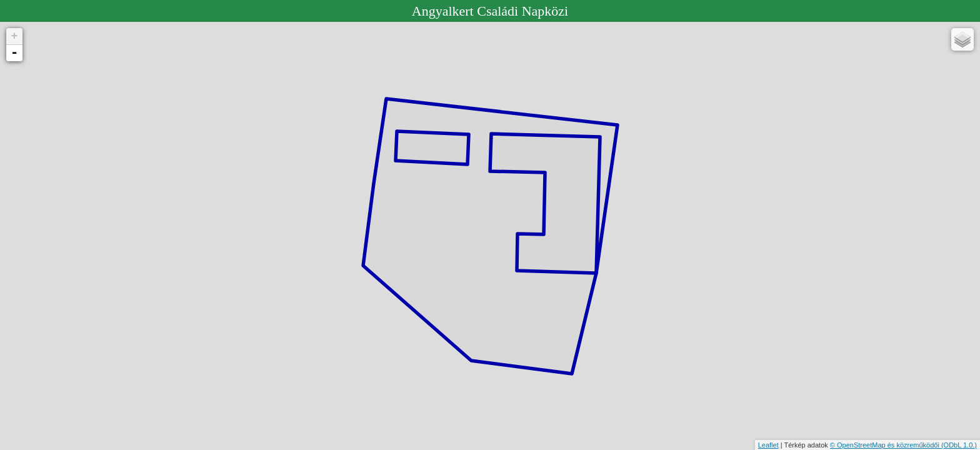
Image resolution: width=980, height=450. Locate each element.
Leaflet (768, 445)
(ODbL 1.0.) (959, 445)
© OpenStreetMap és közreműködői (886, 445)
